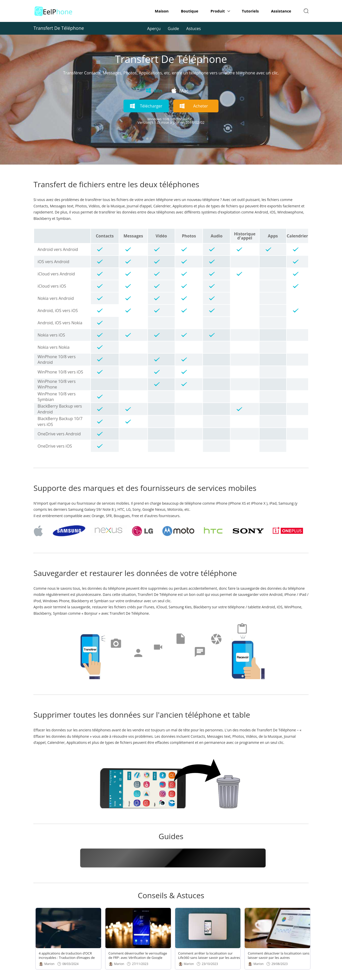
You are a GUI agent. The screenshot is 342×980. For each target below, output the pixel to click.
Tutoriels (250, 11)
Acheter (201, 106)
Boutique (190, 11)
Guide (173, 29)
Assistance (281, 11)
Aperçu (154, 29)
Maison (162, 11)
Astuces (194, 29)
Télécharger (151, 106)
